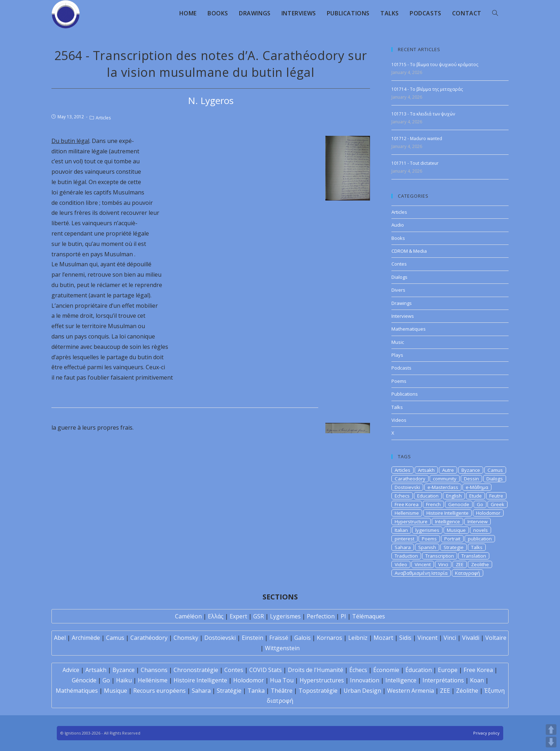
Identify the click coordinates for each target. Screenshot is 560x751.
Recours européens (159, 691)
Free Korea (407, 504)
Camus (495, 470)
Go (480, 504)
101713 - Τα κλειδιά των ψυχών (423, 114)
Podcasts (401, 368)
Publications (405, 394)
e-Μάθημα (477, 487)
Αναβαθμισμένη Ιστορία (421, 573)
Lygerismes (285, 616)
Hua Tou (282, 680)
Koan (477, 680)
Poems (399, 381)
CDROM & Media (409, 251)
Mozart (383, 638)
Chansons (154, 670)
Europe (448, 670)
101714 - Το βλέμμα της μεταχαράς (427, 89)
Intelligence (447, 522)
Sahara (403, 547)
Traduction (406, 556)
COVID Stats (266, 670)
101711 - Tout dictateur (415, 163)
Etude (476, 496)
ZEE (460, 564)
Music (398, 342)
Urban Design (362, 691)
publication (480, 539)
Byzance (471, 470)
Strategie (454, 547)
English (454, 496)
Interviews (403, 316)
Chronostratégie (196, 670)
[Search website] (495, 13)
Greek (497, 504)
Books (398, 238)
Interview (477, 522)
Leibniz (358, 638)
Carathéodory (149, 638)
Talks (397, 407)
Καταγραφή (467, 573)
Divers (398, 290)
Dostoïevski (220, 638)
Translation (474, 556)
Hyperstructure (411, 522)
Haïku (124, 680)
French (433, 504)
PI (343, 616)
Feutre (496, 496)
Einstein (252, 638)
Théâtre (282, 691)
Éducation (419, 670)
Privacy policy (486, 733)
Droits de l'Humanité (316, 670)
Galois (302, 638)
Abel (60, 638)
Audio (398, 225)
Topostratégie (318, 691)
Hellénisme (153, 680)
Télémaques (369, 616)
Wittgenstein (282, 648)
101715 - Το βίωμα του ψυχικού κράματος (435, 65)
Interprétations (443, 680)
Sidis (405, 638)
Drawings (402, 303)
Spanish (427, 547)
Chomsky (186, 638)
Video (401, 564)
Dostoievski (407, 487)
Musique (456, 530)
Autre (448, 470)
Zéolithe (467, 691)
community (445, 479)
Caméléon (188, 616)
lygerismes (427, 530)
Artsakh (426, 470)
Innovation (365, 680)
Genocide (459, 504)
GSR (259, 616)
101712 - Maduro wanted (417, 139)
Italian (401, 530)
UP (551, 730)
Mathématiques (77, 691)
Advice (71, 670)
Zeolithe (480, 564)
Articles (103, 118)
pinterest (404, 539)
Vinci (443, 564)
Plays (397, 355)
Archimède (86, 638)
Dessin (471, 479)
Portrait (452, 539)
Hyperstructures (322, 680)
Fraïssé (279, 638)
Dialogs (399, 277)
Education (428, 496)
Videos (399, 420)
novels (481, 530)
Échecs (358, 670)
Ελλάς (216, 616)
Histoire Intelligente (447, 513)
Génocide (84, 680)
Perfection (321, 616)
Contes (399, 264)
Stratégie (229, 691)
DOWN (551, 742)
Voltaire (496, 638)
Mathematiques (409, 329)
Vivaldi (471, 638)
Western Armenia (411, 691)
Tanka (256, 691)
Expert (238, 616)
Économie (386, 670)
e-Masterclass (443, 487)
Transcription (440, 556)
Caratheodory (410, 479)
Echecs (402, 496)
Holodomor (488, 513)
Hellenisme (407, 513)
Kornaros (329, 638)
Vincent (423, 564)
